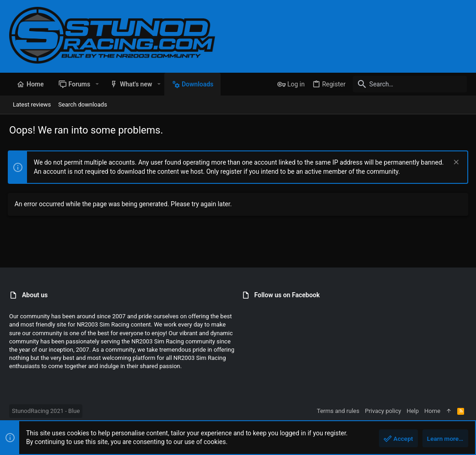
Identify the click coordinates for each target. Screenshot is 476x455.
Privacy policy (383, 411)
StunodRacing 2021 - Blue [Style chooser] (46, 411)
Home (432, 411)
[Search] (410, 84)
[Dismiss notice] (454, 163)
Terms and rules (338, 411)
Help (413, 411)
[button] (97, 84)
